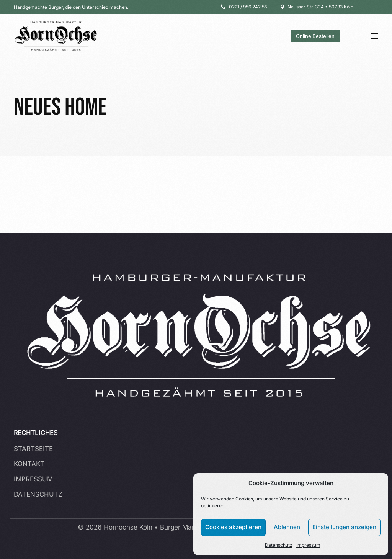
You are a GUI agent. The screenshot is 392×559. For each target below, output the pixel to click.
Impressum (308, 545)
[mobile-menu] (367, 36)
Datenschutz (279, 545)
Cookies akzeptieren (233, 527)
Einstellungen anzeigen (344, 527)
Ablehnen (287, 527)
